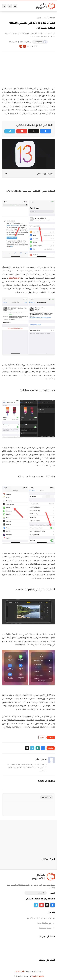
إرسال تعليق (47, 797)
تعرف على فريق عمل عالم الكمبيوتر (41, 918)
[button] (43, 748)
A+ (25, 46)
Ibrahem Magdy (38, 976)
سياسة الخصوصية (47, 928)
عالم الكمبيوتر (20, 971)
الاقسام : (52, 893)
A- (21, 46)
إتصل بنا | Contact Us (46, 923)
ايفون (39, 18)
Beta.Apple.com (15, 278)
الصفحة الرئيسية (49, 18)
